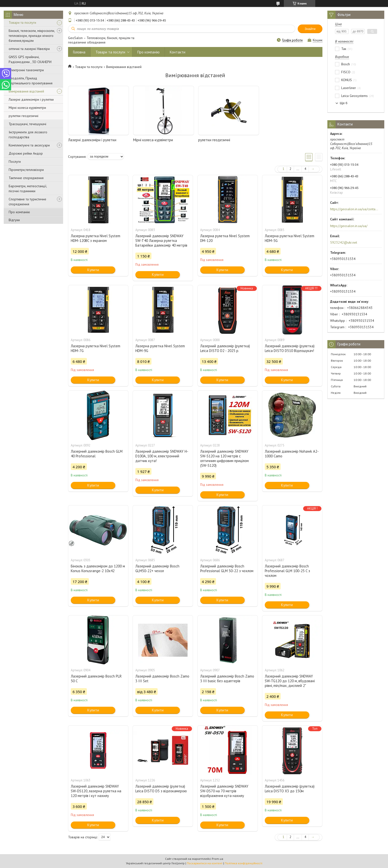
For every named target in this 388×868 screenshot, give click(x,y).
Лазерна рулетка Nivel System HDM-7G (96, 348)
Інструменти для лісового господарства (28, 135)
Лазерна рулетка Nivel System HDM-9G (160, 348)
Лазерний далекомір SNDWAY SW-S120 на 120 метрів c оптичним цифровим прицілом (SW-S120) (224, 458)
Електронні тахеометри (26, 70)
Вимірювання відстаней (26, 91)
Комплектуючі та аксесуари (29, 145)
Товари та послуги (22, 23)
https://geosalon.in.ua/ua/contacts (354, 209)
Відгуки (14, 220)
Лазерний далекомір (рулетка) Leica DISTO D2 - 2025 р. (225, 348)
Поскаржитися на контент (205, 863)
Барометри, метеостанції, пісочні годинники (28, 188)
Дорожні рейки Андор (26, 153)
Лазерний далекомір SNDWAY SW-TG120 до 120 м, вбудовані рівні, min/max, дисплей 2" (290, 681)
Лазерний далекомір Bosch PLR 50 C (96, 679)
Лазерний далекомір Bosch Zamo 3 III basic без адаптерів (227, 679)
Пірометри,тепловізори (26, 170)
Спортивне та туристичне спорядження (27, 202)
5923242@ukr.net (344, 242)
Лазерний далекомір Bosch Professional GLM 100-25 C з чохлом (287, 571)
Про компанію (19, 212)
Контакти (178, 52)
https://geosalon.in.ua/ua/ (349, 226)
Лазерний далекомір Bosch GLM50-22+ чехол (157, 568)
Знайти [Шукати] (310, 29)
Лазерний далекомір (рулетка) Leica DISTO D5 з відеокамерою (161, 789)
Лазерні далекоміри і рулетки (31, 99)
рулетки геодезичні (24, 116)
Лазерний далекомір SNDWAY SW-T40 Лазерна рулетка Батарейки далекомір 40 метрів (161, 241)
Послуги (15, 162)
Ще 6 (344, 103)
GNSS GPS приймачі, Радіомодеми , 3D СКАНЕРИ (30, 59)
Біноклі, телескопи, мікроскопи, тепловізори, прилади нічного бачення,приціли (32, 36)
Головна (79, 52)
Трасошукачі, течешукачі (27, 124)
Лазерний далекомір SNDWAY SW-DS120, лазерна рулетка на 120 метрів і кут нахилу (96, 791)
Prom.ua (218, 859)
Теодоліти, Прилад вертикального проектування (31, 81)
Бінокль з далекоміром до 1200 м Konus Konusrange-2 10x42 (98, 568)
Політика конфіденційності (243, 863)
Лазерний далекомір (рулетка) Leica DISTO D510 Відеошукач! (290, 348)
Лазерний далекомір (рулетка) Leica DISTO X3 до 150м (290, 789)
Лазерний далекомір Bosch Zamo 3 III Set (162, 679)
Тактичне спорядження (26, 178)
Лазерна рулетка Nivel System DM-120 (225, 238)
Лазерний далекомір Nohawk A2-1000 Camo (292, 454)
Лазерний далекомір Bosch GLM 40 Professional (97, 454)
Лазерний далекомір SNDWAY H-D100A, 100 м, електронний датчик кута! (162, 456)
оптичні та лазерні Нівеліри (29, 49)
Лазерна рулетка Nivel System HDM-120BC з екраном (96, 238)
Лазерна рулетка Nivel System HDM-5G (290, 238)
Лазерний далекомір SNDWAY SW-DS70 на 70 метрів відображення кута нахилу (224, 791)
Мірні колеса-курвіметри (27, 108)
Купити (93, 270)
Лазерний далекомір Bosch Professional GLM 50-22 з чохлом (227, 568)
